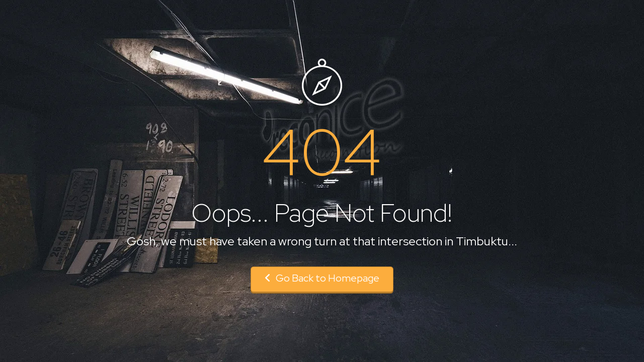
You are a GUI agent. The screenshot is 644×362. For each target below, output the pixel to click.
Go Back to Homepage (322, 278)
